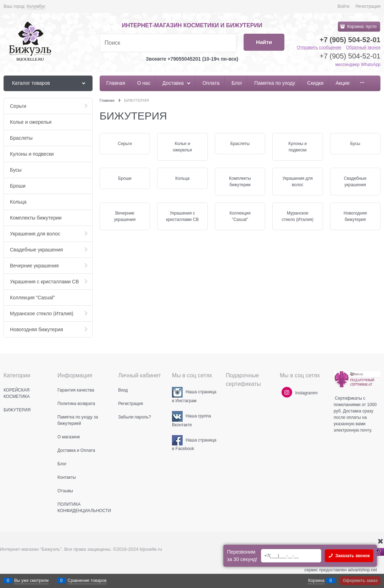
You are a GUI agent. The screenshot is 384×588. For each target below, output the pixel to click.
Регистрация (368, 6)
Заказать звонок (352, 556)
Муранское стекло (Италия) (298, 216)
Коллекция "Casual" (240, 216)
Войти (344, 6)
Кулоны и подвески (297, 147)
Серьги (125, 144)
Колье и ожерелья (182, 147)
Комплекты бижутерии (240, 182)
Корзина (316, 581)
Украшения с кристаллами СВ (182, 216)
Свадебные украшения (355, 182)
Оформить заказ (360, 581)
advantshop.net (362, 570)
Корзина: (361, 27)
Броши (125, 178)
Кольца (182, 178)
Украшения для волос (297, 182)
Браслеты (240, 144)
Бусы (355, 144)
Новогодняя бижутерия (355, 216)
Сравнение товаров (87, 581)
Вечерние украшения (125, 216)
